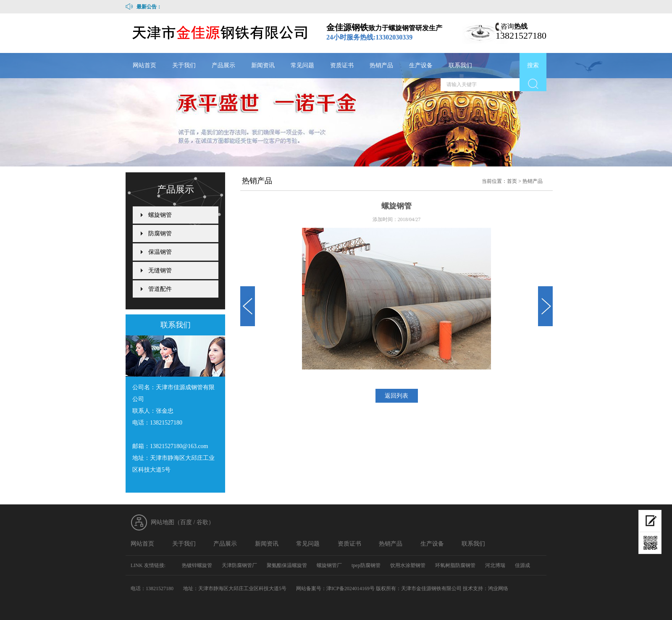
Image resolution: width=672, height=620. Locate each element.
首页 (512, 181)
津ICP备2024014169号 (350, 588)
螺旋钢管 (160, 215)
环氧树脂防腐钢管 (455, 565)
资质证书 (342, 65)
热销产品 (381, 65)
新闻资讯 (263, 65)
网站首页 (144, 65)
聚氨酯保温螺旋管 (287, 565)
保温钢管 (160, 252)
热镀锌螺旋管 (197, 565)
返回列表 (396, 396)
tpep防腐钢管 (366, 565)
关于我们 (184, 65)
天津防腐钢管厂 (239, 565)
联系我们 (460, 65)
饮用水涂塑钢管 (408, 565)
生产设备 (421, 65)
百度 (186, 522)
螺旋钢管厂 (329, 565)
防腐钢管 (160, 233)
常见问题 (302, 65)
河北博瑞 (495, 565)
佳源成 (522, 565)
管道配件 (160, 289)
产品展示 (223, 65)
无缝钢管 (160, 270)
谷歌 (202, 522)
